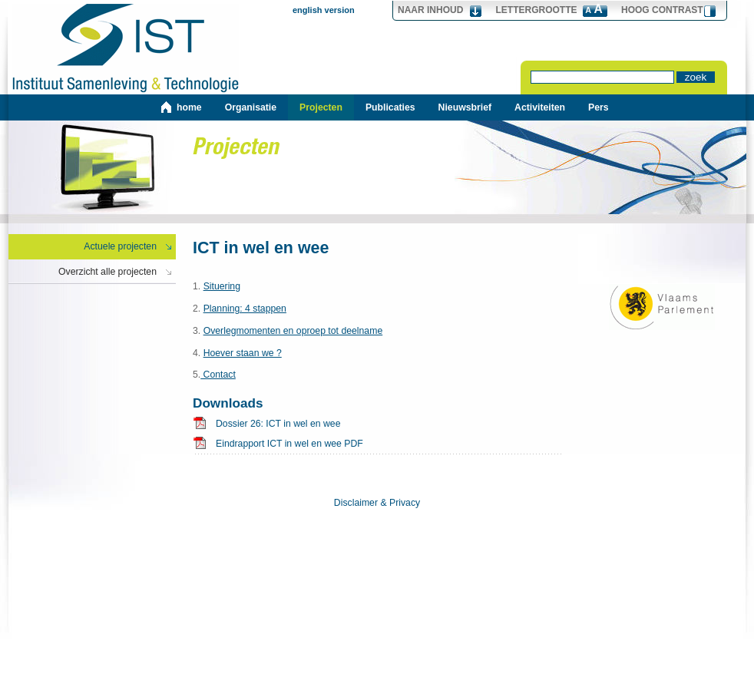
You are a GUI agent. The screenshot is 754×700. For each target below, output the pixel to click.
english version (324, 10)
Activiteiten (540, 107)
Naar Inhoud (430, 10)
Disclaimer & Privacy (377, 503)
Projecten (321, 107)
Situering (222, 286)
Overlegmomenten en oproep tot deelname (293, 331)
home (189, 107)
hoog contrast (662, 10)
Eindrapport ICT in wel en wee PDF (289, 444)
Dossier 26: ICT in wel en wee (278, 424)
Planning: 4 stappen (245, 309)
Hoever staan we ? (243, 353)
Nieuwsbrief (465, 107)
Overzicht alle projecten (107, 272)
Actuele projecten (120, 246)
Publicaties (390, 107)
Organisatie (251, 107)
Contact (218, 375)
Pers (599, 107)
